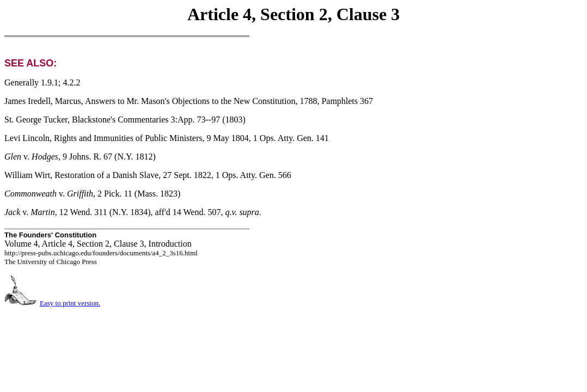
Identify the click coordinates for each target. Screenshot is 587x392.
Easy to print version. (70, 303)
